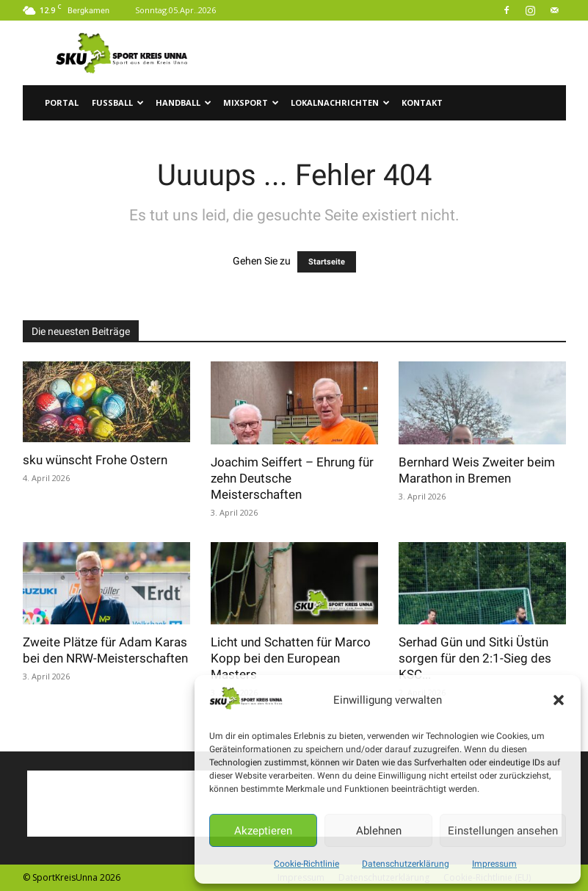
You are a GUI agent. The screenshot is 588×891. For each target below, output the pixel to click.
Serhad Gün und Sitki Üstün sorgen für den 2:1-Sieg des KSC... (475, 658)
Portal (62, 102)
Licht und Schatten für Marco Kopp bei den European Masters (291, 658)
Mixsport (251, 102)
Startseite (327, 262)
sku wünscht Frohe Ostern (95, 460)
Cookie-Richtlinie (306, 864)
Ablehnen (379, 831)
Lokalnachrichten (340, 102)
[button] (559, 700)
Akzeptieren (263, 831)
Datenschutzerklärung (406, 864)
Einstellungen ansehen (503, 831)
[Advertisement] (393, 53)
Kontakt (422, 102)
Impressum (494, 864)
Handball (184, 102)
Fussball (118, 102)
